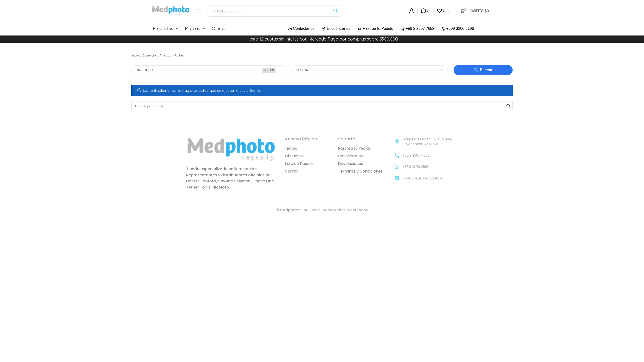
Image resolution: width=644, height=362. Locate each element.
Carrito (291, 171)
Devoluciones (350, 164)
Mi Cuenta (294, 156)
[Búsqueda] (335, 11)
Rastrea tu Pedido (378, 28)
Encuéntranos (339, 28)
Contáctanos (304, 28)
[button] (199, 11)
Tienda (291, 148)
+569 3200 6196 (460, 28)
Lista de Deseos (299, 164)
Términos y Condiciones (360, 171)
